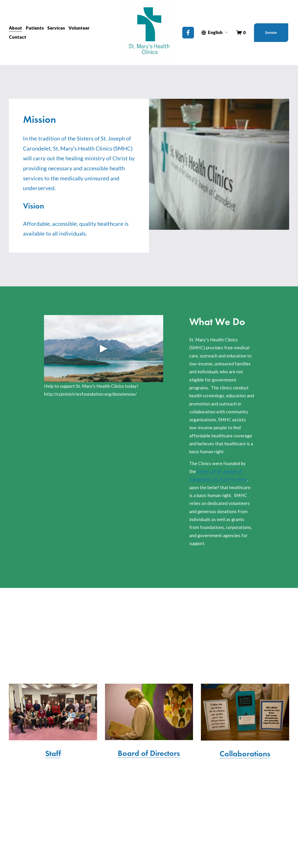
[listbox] (215, 33)
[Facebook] (188, 33)
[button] (104, 349)
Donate (271, 33)
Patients (35, 28)
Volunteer (79, 28)
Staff (53, 753)
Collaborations (245, 754)
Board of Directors (149, 753)
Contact (18, 37)
